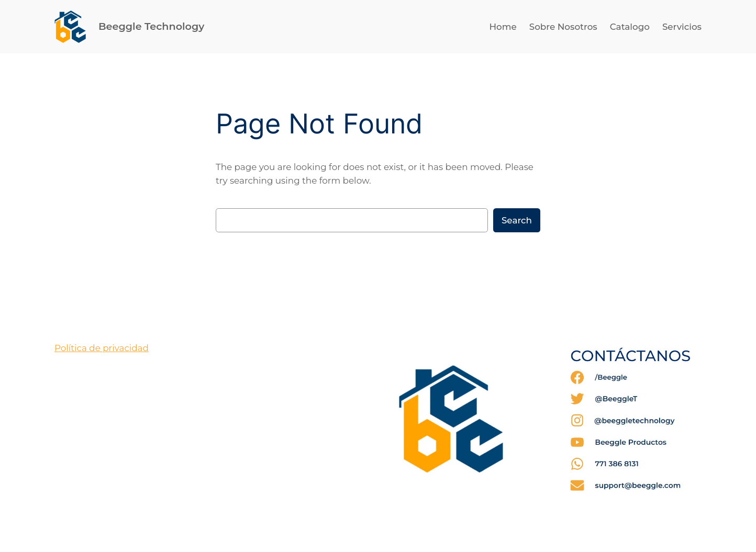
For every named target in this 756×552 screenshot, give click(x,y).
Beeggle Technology (151, 26)
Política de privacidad (102, 348)
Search (517, 220)
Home (503, 27)
